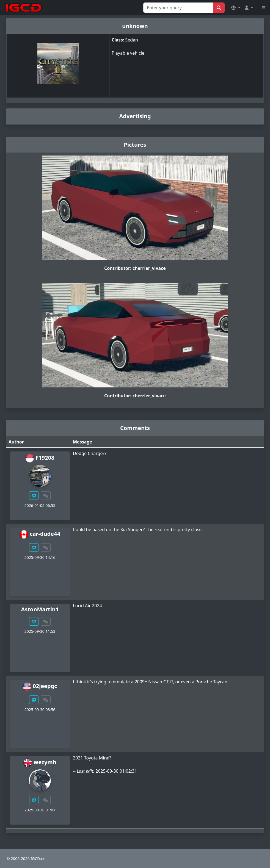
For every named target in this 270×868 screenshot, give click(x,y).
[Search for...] (178, 8)
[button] (236, 8)
